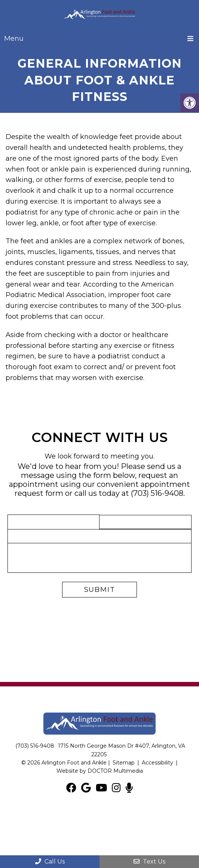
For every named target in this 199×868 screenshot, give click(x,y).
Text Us (149, 861)
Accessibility (157, 763)
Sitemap (124, 763)
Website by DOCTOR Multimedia (100, 771)
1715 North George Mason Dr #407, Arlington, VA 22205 (122, 750)
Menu (14, 38)
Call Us (50, 861)
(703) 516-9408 (157, 493)
